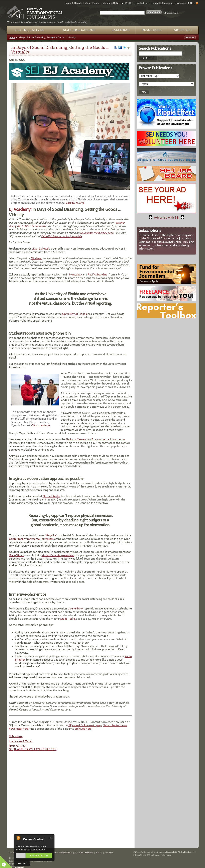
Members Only (110, 3)
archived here (83, 729)
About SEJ (183, 30)
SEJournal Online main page (85, 725)
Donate (78, 3)
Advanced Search (171, 13)
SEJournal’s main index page (97, 233)
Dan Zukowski (42, 249)
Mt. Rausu (36, 258)
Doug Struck (16, 555)
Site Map (109, 853)
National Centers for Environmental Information (95, 439)
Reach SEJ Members (162, 3)
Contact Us (142, 3)
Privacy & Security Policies (60, 853)
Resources (152, 30)
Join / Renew (92, 3)
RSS (193, 3)
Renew (99, 853)
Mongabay (75, 274)
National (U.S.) (18, 746)
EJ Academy (16, 736)
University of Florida (75, 314)
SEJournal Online (149, 235)
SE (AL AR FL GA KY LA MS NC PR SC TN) (33, 749)
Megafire (51, 535)
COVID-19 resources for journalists (62, 236)
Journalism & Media (21, 741)
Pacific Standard (98, 274)
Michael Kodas (52, 496)
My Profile (127, 3)
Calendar (121, 30)
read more (22, 863)
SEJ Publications (79, 30)
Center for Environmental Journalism (31, 539)
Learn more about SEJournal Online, (160, 242)
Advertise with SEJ (167, 217)
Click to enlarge (75, 203)
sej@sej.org (20, 867)
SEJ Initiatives (30, 30)
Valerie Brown (76, 608)
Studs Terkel (68, 619)
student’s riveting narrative (58, 555)
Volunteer (182, 3)
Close (51, 838)
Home (68, 3)
